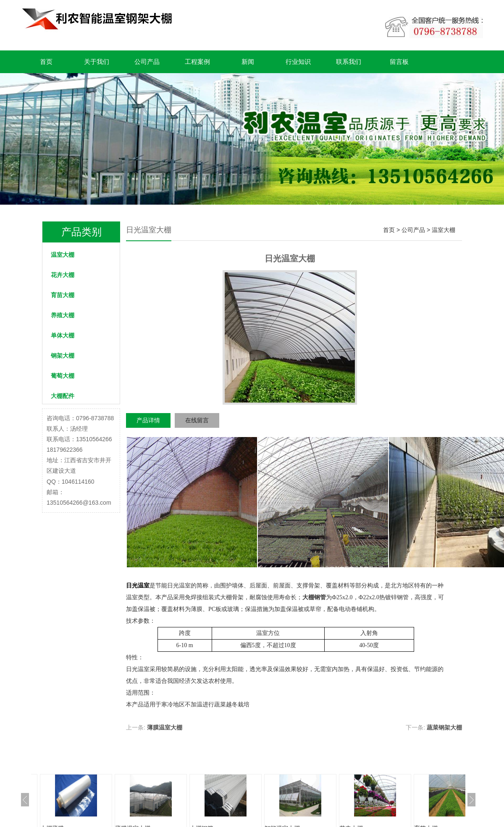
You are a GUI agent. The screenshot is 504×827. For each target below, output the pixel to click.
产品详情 (148, 420)
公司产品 (147, 62)
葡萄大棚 (63, 376)
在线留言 (197, 420)
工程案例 (197, 62)
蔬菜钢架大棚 (444, 727)
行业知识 (298, 62)
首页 (46, 62)
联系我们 (349, 62)
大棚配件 (63, 396)
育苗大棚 (63, 295)
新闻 (248, 62)
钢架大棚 (63, 356)
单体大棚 (63, 335)
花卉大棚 (63, 275)
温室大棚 (63, 255)
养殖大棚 (63, 315)
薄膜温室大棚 (165, 727)
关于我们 (97, 62)
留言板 (399, 62)
